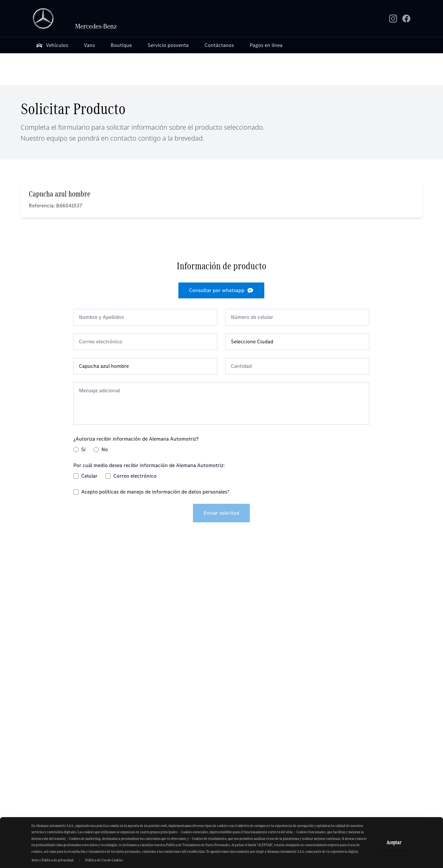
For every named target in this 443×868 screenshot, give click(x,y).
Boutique (121, 45)
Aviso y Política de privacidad (53, 860)
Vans (89, 45)
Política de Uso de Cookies (104, 860)
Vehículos (52, 45)
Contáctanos (219, 45)
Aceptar (394, 842)
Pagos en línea (266, 45)
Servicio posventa (168, 45)
